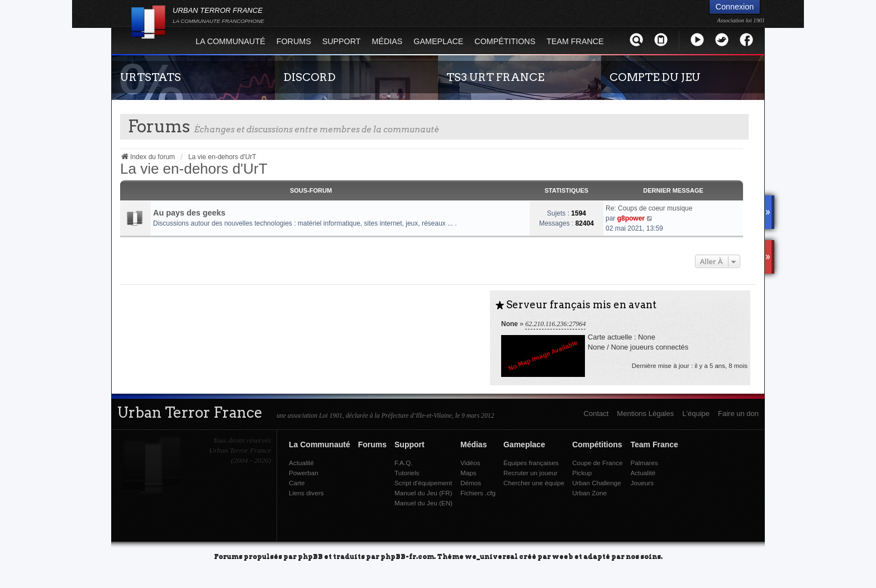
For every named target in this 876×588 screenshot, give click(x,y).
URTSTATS (151, 77)
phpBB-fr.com (407, 556)
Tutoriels (407, 473)
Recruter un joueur (530, 473)
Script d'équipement (423, 483)
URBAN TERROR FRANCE (218, 15)
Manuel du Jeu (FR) (423, 493)
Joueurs (642, 483)
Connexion (735, 7)
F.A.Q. (403, 463)
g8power (631, 218)
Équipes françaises (531, 463)
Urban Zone (589, 493)
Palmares (644, 463)
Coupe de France (597, 463)
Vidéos (470, 463)
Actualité (301, 463)
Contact (596, 413)
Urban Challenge (597, 483)
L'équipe (696, 413)
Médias (387, 41)
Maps (468, 473)
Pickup (582, 473)
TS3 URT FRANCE (495, 77)
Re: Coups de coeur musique (649, 208)
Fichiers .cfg (478, 493)
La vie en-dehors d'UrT (194, 169)
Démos (471, 483)
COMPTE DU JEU (655, 77)
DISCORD (310, 77)
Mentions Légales (645, 413)
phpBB (310, 556)
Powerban (304, 473)
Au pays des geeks (189, 213)
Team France (575, 41)
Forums (294, 41)
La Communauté (230, 41)
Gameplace (438, 41)
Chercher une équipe (534, 483)
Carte (297, 483)
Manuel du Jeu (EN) (423, 503)
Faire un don (738, 413)
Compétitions (505, 41)
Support (342, 41)
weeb (563, 556)
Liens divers (306, 493)
